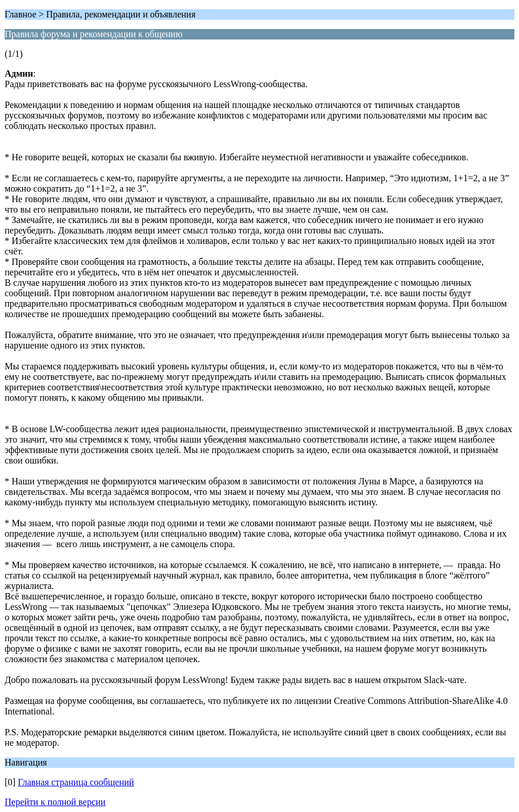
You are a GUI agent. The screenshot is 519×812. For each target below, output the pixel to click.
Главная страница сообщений (76, 782)
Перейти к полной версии (55, 802)
